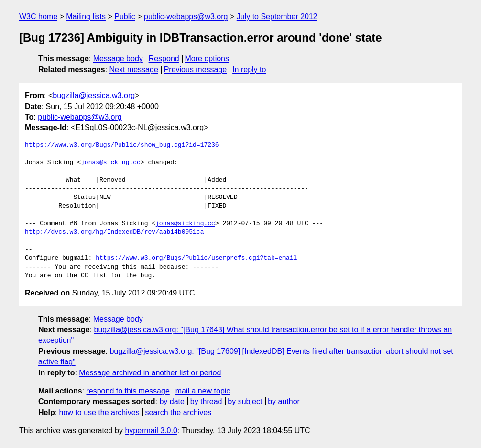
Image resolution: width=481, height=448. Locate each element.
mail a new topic (203, 391)
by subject (245, 401)
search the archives (179, 412)
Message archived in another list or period (150, 373)
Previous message (196, 70)
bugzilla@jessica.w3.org (94, 95)
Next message (134, 70)
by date (172, 401)
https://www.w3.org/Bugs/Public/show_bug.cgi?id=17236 (122, 145)
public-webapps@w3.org (186, 16)
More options (207, 59)
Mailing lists (86, 16)
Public (125, 16)
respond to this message (128, 391)
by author (284, 401)
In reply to (249, 70)
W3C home (38, 16)
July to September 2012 (277, 16)
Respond (164, 59)
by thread (206, 401)
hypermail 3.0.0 (151, 431)
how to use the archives (99, 412)
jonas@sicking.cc (111, 163)
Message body (118, 59)
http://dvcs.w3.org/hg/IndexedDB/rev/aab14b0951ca (114, 232)
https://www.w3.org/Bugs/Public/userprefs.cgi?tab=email (196, 258)
